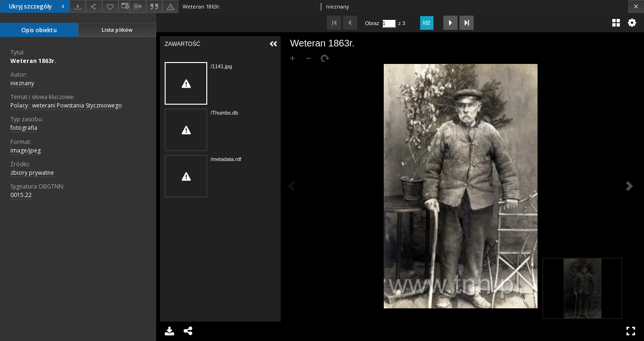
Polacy (19, 105)
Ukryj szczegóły (38, 6)
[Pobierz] (78, 6)
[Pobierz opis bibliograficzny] (138, 7)
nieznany (22, 83)
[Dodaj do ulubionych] (110, 6)
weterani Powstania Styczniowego (77, 105)
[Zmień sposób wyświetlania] (124, 6)
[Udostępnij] (94, 6)
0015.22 (21, 195)
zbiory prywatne (32, 173)
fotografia (24, 128)
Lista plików (117, 30)
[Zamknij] (636, 6)
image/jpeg (26, 150)
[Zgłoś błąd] (170, 6)
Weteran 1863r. (33, 61)
